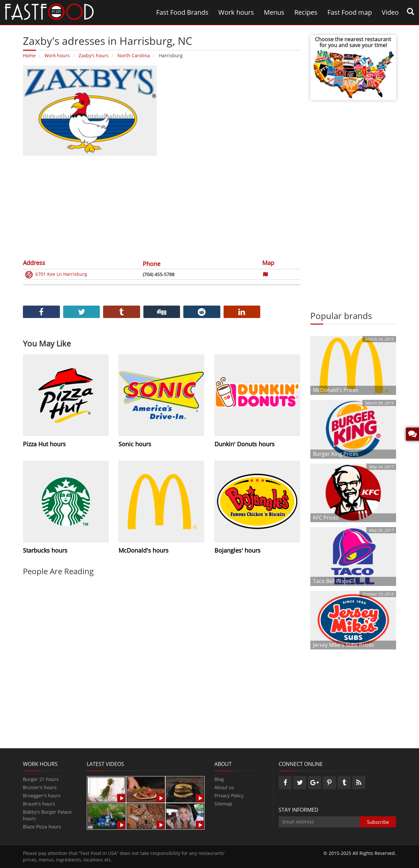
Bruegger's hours (42, 796)
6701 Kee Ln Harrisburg (55, 275)
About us (224, 787)
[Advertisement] (162, 206)
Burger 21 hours (41, 779)
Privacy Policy (229, 796)
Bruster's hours (40, 787)
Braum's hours (39, 804)
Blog (219, 779)
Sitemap (223, 804)
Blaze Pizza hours (42, 827)
